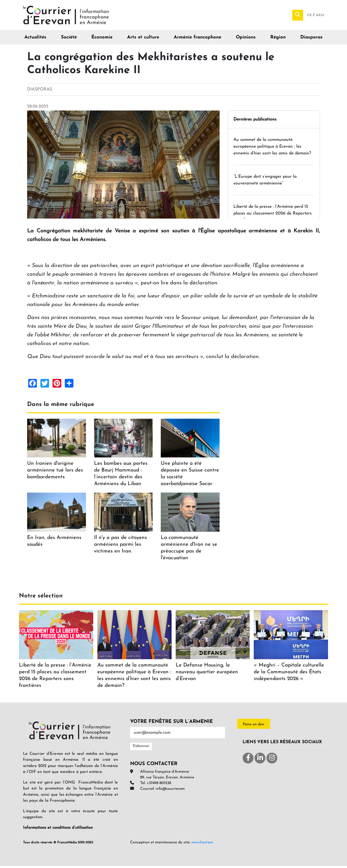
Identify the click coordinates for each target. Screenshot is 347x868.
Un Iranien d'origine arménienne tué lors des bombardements (55, 472)
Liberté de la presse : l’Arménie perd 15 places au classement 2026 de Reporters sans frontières (273, 215)
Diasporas (311, 39)
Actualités (35, 39)
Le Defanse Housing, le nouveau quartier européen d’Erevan (207, 674)
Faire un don (254, 726)
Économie (102, 39)
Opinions (246, 39)
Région (278, 39)
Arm (320, 16)
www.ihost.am (202, 845)
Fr (310, 16)
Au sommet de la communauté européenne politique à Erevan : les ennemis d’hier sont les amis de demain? (273, 148)
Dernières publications (255, 121)
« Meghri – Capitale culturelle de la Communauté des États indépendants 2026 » (289, 674)
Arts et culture (143, 39)
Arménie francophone (197, 39)
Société (69, 39)
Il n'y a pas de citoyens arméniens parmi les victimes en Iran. (121, 546)
